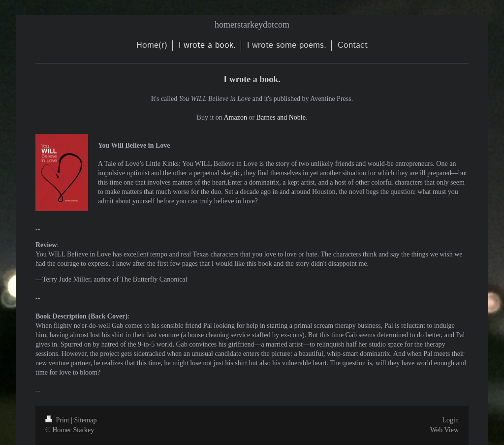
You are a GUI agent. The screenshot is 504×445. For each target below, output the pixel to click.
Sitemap (86, 420)
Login (451, 420)
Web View (444, 430)
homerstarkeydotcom (252, 25)
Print (58, 420)
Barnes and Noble (281, 117)
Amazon (235, 117)
